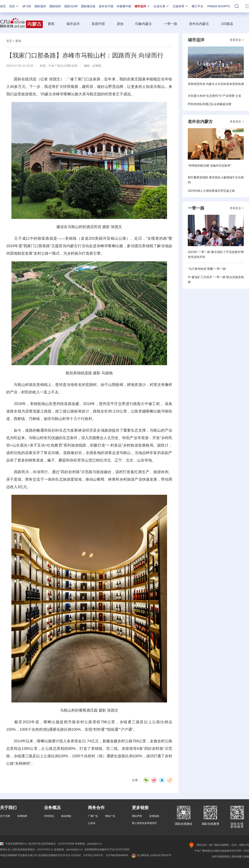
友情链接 (154, 816)
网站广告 (110, 816)
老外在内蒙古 (199, 24)
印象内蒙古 (144, 24)
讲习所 (27, 6)
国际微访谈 (88, 6)
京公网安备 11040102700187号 (151, 855)
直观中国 (98, 24)
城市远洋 (142, 6)
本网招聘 (22, 816)
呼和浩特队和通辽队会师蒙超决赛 (210, 104)
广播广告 (93, 816)
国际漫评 (40, 6)
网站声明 (137, 816)
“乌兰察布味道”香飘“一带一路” (207, 269)
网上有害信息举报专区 (144, 823)
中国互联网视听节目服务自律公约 (19, 855)
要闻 (51, 24)
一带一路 (171, 24)
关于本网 (5, 816)
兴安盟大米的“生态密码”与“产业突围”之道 (214, 96)
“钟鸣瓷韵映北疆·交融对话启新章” (209, 166)
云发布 (92, 823)
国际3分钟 (71, 6)
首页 (3, 6)
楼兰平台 (198, 6)
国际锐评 (55, 6)
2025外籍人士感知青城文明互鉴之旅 (211, 191)
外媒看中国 (124, 6)
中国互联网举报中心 (14, 844)
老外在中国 (106, 6)
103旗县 (227, 24)
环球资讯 (49, 816)
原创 (120, 24)
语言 (14, 6)
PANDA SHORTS (219, 6)
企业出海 (161, 6)
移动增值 (66, 816)
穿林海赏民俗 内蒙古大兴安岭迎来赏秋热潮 (216, 84)
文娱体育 (181, 6)
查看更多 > (237, 40)
